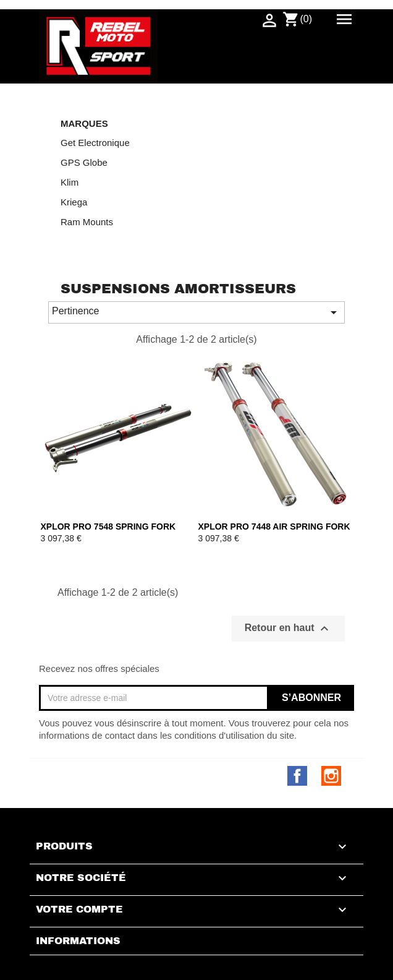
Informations (78, 941)
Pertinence (196, 312)
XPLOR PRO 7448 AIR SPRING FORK (274, 527)
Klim (70, 182)
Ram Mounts (87, 222)
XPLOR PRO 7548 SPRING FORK (108, 527)
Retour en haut (288, 629)
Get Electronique (95, 143)
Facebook (297, 776)
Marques (84, 124)
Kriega (74, 202)
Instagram (331, 776)
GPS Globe (84, 162)
